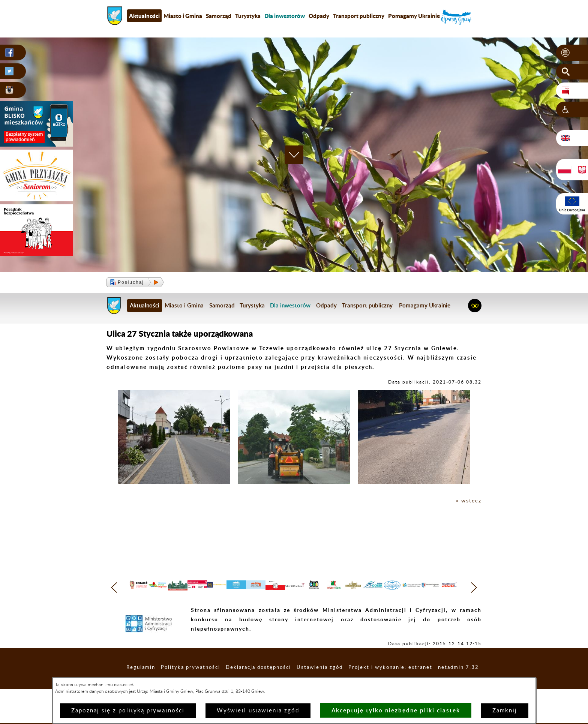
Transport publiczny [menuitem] (359, 16)
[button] (572, 53)
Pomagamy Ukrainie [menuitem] (414, 16)
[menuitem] (285, 16)
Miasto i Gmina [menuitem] (183, 16)
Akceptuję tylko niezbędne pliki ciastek (396, 710)
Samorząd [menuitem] (219, 16)
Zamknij (505, 711)
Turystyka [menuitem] (248, 16)
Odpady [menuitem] (319, 16)
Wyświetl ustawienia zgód (258, 711)
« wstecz (468, 501)
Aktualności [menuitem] (144, 16)
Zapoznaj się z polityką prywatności (128, 711)
